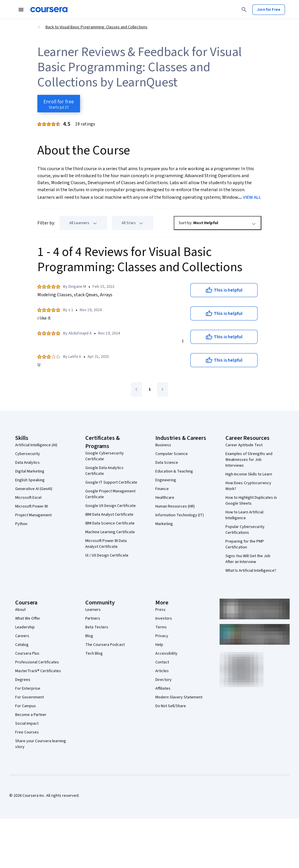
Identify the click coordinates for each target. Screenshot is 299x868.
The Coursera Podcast (105, 645)
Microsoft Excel (28, 498)
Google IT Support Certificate (111, 482)
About (20, 610)
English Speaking (30, 480)
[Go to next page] (162, 389)
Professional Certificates (37, 662)
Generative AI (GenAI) (34, 489)
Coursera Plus (27, 653)
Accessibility (166, 653)
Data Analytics (27, 463)
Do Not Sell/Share (171, 706)
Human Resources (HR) (175, 506)
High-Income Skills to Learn (249, 474)
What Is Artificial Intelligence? (251, 571)
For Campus (26, 706)
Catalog (22, 645)
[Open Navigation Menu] (21, 10)
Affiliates (163, 689)
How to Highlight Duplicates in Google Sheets (251, 501)
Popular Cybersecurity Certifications (245, 530)
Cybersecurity (28, 454)
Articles (162, 671)
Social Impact (27, 724)
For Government (29, 697)
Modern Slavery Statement (179, 697)
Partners (93, 618)
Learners (93, 610)
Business (163, 445)
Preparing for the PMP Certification (245, 544)
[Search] (244, 10)
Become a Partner (31, 715)
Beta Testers (97, 627)
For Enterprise (28, 689)
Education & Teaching (174, 471)
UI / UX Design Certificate (107, 555)
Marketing (164, 524)
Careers (22, 636)
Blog (89, 636)
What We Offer (28, 618)
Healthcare (165, 498)
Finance (162, 489)
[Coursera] (49, 10)
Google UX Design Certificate (111, 506)
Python (21, 524)
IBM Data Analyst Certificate (109, 515)
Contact (162, 662)
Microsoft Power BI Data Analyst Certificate (106, 544)
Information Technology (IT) (180, 515)
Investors (164, 618)
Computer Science (172, 454)
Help (159, 645)
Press (160, 610)
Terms (161, 627)
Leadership (25, 627)
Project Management (33, 515)
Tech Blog (94, 653)
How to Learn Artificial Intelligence (244, 515)
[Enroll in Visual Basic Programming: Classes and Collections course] (59, 104)
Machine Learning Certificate (110, 532)
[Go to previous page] (137, 389)
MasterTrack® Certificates (38, 671)
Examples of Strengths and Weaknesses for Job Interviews (249, 460)
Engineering (166, 480)
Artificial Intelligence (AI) (36, 445)
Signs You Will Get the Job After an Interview (248, 559)
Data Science (167, 463)
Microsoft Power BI (32, 506)
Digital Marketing (30, 471)
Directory (164, 680)
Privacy (162, 636)
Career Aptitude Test (244, 445)
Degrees (23, 680)
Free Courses (27, 732)
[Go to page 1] (149, 390)
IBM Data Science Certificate (110, 523)
